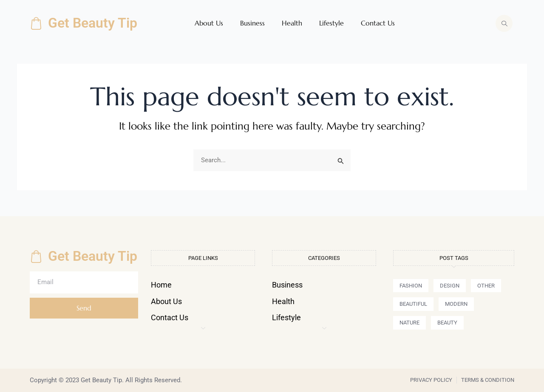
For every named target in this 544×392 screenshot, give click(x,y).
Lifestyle (331, 23)
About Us (209, 23)
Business (252, 23)
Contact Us (378, 23)
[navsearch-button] (504, 23)
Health (292, 23)
